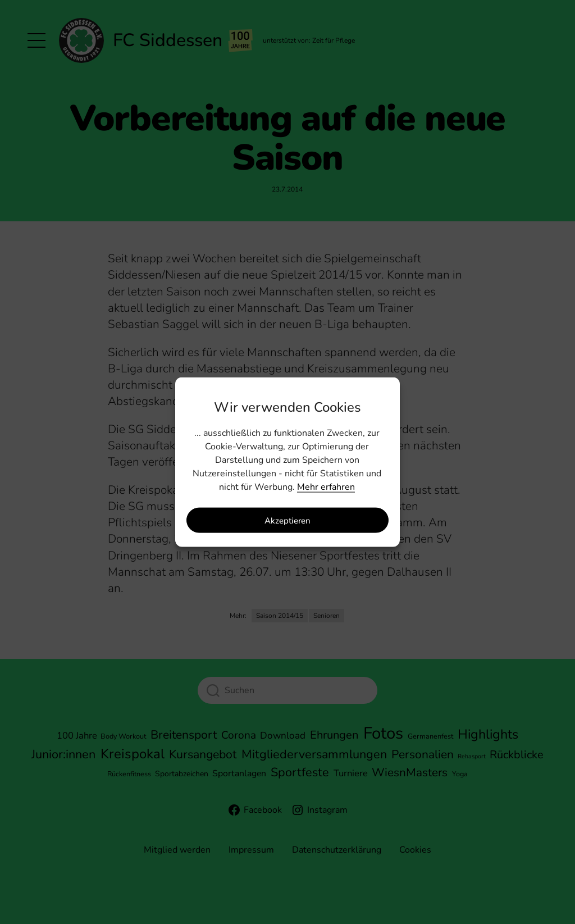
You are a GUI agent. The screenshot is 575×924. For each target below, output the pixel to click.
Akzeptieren (287, 520)
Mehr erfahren (326, 487)
